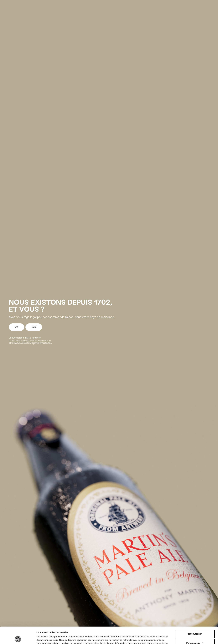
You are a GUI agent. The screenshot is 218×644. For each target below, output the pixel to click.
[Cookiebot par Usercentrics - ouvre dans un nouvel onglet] (18, 639)
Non (34, 327)
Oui (17, 327)
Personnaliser (195, 627)
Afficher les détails (46, 639)
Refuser (195, 636)
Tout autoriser (195, 618)
